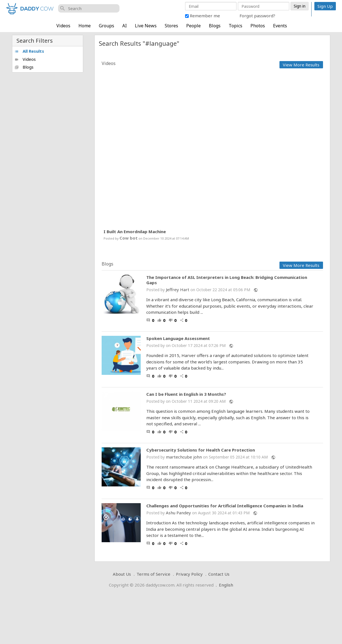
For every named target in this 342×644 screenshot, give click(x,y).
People (193, 26)
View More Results (301, 65)
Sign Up (325, 6)
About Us (122, 574)
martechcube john (184, 457)
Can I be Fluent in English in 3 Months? (186, 394)
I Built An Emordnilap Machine (135, 232)
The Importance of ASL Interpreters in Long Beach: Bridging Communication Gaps (227, 280)
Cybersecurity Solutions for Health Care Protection (201, 450)
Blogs (215, 26)
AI (125, 26)
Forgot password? (257, 16)
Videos (63, 26)
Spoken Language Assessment (178, 338)
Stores (171, 26)
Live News (146, 26)
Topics (235, 26)
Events (280, 26)
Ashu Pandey (178, 513)
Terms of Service (153, 574)
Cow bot (129, 238)
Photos (258, 26)
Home (85, 26)
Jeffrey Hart (178, 290)
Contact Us (219, 574)
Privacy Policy (189, 574)
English (226, 585)
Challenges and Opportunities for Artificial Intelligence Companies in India (225, 506)
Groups (107, 26)
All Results (29, 51)
